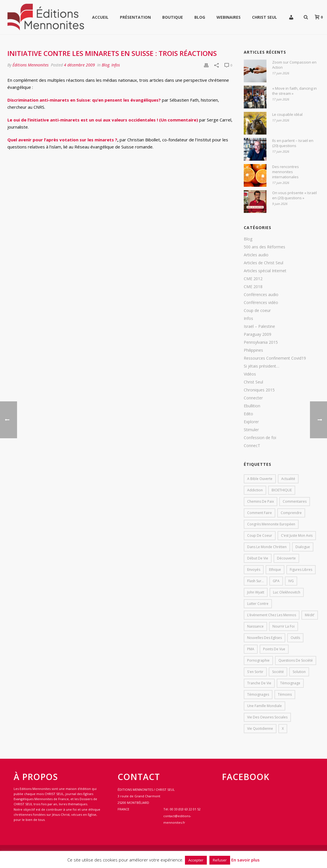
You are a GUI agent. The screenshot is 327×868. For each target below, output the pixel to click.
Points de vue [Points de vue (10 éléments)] (274, 649)
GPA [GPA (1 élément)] (276, 581)
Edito (248, 414)
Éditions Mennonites (31, 65)
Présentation (135, 17)
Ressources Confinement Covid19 (275, 358)
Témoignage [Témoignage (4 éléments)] (290, 683)
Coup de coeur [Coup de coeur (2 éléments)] (260, 535)
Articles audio (256, 255)
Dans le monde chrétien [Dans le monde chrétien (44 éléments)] (267, 547)
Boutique (173, 17)
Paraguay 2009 (258, 334)
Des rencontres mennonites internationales (286, 172)
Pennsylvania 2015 (261, 342)
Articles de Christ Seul (264, 263)
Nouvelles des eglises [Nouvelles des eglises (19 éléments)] (264, 638)
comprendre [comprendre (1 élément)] (291, 513)
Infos (116, 65)
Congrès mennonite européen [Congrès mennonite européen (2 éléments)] (271, 524)
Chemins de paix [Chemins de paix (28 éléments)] (261, 501)
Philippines (253, 350)
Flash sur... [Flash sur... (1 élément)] (256, 581)
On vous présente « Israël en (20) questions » (294, 195)
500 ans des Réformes (264, 247)
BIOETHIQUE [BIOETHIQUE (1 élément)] (282, 490)
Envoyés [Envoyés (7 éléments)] (254, 570)
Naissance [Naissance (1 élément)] (255, 626)
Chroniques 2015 (259, 390)
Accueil (100, 17)
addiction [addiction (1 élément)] (255, 490)
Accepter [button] (196, 860)
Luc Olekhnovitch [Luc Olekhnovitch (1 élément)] (287, 592)
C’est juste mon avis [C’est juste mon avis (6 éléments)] (297, 535)
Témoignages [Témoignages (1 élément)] (258, 694)
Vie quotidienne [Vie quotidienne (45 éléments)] (260, 728)
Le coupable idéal (287, 114)
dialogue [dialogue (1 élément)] (303, 547)
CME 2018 (253, 287)
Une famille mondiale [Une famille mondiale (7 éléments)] (264, 706)
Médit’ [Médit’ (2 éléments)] (310, 615)
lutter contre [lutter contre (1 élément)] (258, 604)
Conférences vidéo (261, 303)
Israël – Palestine (259, 326)
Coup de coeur (257, 311)
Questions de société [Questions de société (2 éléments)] (296, 660)
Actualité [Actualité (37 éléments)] (288, 479)
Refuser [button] (220, 860)
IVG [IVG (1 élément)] (291, 581)
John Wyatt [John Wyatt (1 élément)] (256, 592)
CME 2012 (253, 279)
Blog (200, 17)
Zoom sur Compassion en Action (294, 65)
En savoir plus (245, 860)
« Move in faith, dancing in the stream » (294, 91)
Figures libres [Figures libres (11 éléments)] (301, 570)
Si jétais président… (262, 366)
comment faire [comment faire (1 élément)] (260, 513)
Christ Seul (264, 17)
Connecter (253, 398)
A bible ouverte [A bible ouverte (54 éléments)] (260, 479)
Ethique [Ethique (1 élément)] (275, 570)
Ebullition (252, 406)
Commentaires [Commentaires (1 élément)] (295, 501)
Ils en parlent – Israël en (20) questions (293, 143)
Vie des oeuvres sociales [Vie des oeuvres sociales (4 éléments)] (267, 717)
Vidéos (250, 374)
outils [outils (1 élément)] (295, 638)
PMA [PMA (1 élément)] (251, 649)
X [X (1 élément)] (283, 728)
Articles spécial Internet (265, 271)
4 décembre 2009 (79, 65)
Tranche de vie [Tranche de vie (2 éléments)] (259, 683)
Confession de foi (260, 438)
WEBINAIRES (229, 17)
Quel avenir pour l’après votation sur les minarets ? (62, 140)
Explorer (251, 422)
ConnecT (252, 446)
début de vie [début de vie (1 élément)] (258, 558)
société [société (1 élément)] (278, 672)
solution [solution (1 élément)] (299, 672)
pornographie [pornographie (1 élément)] (258, 660)
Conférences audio (261, 295)
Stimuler (251, 430)
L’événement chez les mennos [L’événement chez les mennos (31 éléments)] (272, 615)
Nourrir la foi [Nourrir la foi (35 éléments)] (284, 626)
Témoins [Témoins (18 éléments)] (285, 694)
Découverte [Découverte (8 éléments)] (286, 558)
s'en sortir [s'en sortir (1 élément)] (255, 672)
